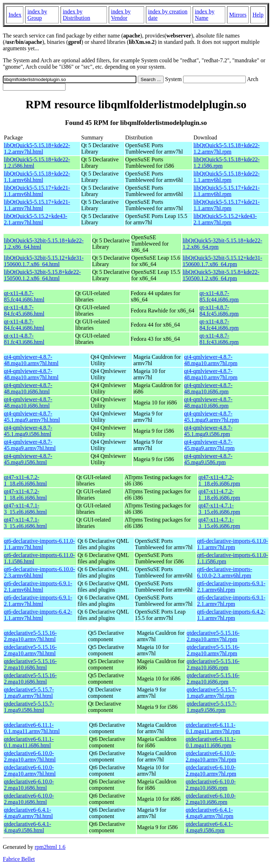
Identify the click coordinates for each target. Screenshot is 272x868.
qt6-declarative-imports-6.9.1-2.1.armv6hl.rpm (231, 587)
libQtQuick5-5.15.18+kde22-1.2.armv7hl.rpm (226, 148)
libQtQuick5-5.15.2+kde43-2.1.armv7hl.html (36, 219)
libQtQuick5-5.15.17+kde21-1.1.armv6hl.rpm (226, 191)
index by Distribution (76, 15)
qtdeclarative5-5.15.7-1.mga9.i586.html (29, 707)
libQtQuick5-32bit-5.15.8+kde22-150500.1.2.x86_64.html (42, 275)
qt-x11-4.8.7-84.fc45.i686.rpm (219, 311)
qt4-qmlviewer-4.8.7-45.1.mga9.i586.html (28, 431)
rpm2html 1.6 (50, 847)
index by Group (37, 15)
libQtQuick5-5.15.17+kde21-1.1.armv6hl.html (37, 191)
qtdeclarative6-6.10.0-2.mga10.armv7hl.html (30, 756)
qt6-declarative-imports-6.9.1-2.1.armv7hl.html (38, 601)
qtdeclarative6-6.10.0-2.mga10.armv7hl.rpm (211, 756)
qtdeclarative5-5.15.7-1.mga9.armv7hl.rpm (212, 693)
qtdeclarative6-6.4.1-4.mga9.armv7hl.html (28, 813)
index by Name (205, 15)
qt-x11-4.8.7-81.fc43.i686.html (24, 339)
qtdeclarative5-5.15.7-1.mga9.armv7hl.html (29, 693)
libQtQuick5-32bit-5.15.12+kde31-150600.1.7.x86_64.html (44, 261)
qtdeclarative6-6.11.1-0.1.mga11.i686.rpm (211, 742)
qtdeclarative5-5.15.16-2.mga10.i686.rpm (213, 664)
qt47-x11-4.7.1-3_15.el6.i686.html (25, 509)
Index (15, 15)
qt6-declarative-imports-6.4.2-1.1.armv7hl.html (38, 615)
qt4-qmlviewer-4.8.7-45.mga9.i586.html (28, 459)
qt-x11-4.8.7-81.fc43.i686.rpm (219, 339)
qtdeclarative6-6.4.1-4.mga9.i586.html (27, 827)
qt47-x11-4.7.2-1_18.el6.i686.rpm (219, 480)
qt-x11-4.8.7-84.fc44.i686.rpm (219, 325)
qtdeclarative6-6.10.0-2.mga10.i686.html (29, 785)
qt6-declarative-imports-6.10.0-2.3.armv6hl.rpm (225, 572)
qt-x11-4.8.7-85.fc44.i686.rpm (219, 296)
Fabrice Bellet (19, 859)
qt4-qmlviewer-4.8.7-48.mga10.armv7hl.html (31, 360)
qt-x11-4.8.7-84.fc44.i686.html (24, 325)
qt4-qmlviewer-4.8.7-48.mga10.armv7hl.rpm (211, 360)
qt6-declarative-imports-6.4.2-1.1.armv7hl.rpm (231, 615)
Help (258, 15)
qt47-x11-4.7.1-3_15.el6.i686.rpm (219, 509)
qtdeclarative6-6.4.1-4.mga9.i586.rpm (209, 827)
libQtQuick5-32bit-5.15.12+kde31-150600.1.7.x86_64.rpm (222, 261)
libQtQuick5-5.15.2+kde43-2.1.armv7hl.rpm (225, 219)
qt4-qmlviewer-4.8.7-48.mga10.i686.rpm (208, 388)
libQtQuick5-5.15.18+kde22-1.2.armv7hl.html (37, 148)
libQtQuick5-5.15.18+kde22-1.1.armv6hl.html (37, 177)
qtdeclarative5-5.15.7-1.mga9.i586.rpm (212, 707)
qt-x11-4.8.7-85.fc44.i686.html (24, 296)
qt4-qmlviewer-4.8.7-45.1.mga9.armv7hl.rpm (212, 417)
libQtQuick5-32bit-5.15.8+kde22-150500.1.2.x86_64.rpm (221, 275)
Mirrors (238, 15)
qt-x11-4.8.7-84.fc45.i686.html (24, 311)
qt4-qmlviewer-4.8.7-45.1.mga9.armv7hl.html (32, 417)
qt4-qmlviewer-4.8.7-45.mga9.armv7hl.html (30, 445)
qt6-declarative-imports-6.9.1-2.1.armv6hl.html (38, 587)
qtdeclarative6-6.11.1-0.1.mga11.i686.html (29, 742)
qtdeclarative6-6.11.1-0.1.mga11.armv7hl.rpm (213, 728)
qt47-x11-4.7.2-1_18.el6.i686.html (25, 480)
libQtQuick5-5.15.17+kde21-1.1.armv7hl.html (37, 205)
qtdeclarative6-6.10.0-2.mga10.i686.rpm (211, 785)
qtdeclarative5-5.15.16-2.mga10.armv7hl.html (30, 636)
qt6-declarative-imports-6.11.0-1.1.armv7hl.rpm (232, 544)
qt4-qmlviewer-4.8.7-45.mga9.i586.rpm (208, 459)
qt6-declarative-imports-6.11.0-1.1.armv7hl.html (39, 544)
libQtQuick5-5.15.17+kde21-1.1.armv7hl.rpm (226, 205)
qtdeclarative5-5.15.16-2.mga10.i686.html (30, 664)
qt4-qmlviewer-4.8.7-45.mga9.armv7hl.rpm (209, 445)
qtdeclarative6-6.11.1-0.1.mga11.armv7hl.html (32, 728)
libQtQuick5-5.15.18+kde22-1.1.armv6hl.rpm (226, 177)
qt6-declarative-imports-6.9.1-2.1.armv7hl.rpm (231, 601)
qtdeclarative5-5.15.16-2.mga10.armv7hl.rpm (213, 636)
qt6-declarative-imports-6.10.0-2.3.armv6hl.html (39, 572)
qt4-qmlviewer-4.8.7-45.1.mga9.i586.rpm (208, 431)
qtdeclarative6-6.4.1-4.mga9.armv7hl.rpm (209, 813)
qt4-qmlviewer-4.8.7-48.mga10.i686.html (28, 388)
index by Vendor (121, 15)
